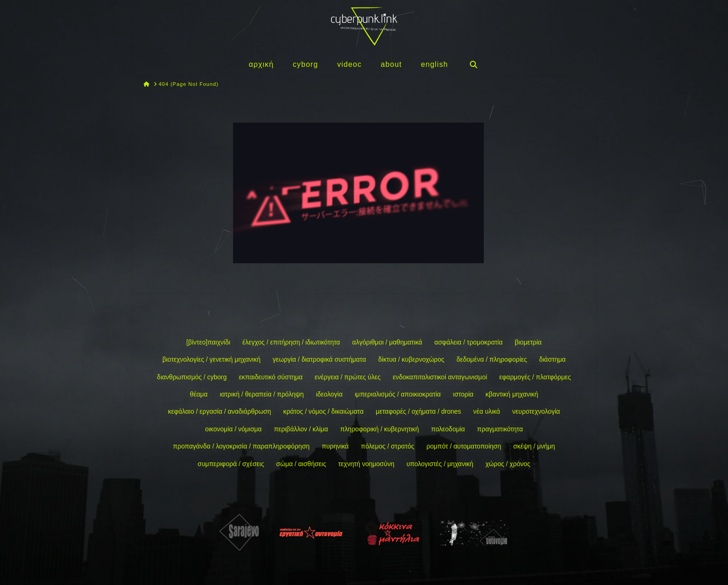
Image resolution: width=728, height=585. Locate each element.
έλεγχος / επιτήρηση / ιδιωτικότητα (291, 342)
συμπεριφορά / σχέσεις (231, 464)
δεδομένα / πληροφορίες (492, 359)
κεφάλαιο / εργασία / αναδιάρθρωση (220, 411)
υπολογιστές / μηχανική (440, 464)
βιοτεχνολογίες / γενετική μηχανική (211, 359)
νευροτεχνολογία (536, 411)
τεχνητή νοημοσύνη (367, 464)
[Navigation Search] (473, 64)
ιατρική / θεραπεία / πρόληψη (262, 394)
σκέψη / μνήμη (534, 446)
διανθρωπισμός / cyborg (192, 377)
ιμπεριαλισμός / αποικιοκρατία (398, 394)
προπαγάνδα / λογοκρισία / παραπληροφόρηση (241, 446)
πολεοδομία (448, 429)
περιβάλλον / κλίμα (301, 429)
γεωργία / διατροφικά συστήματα (319, 359)
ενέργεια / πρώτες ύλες (348, 377)
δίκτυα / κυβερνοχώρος (411, 359)
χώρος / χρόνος (508, 464)
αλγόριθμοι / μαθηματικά (387, 342)
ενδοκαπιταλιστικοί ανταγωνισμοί (440, 377)
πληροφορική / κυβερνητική (380, 429)
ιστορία (463, 394)
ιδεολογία (329, 394)
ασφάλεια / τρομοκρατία (469, 342)
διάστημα (552, 359)
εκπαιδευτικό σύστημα (270, 377)
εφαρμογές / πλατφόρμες (535, 377)
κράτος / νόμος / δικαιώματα (323, 411)
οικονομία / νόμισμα (234, 429)
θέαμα (199, 394)
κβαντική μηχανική (512, 394)
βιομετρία (528, 342)
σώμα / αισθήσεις (301, 464)
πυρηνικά (335, 446)
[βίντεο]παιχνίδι (208, 342)
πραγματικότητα (500, 429)
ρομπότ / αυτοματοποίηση (464, 446)
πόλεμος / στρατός (387, 446)
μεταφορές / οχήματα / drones (418, 411)
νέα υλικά (487, 411)
